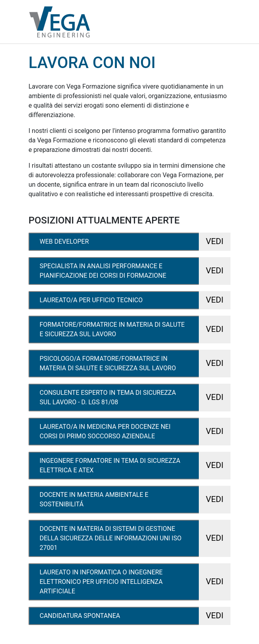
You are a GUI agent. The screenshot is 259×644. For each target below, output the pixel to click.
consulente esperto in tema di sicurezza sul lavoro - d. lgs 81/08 (135, 398)
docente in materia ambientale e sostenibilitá (135, 500)
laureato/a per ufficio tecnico (135, 300)
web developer (135, 242)
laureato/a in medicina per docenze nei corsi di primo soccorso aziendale (135, 432)
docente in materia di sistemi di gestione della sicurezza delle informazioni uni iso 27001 (135, 538)
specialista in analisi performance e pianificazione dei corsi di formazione (135, 271)
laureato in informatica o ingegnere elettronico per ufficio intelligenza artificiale (135, 582)
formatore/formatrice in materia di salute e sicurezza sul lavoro (135, 330)
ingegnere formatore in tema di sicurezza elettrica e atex (135, 466)
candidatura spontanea (135, 616)
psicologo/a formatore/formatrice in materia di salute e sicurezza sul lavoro (135, 364)
